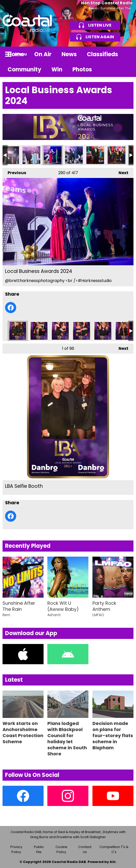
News (69, 54)
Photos (82, 69)
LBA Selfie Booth (18, 331)
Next (121, 172)
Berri (93, 8)
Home (16, 54)
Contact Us (85, 849)
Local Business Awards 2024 (10, 155)
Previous (14, 172)
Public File (39, 849)
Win (57, 69)
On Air (43, 54)
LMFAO (98, 615)
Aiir (113, 862)
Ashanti (54, 615)
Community (24, 69)
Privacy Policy (16, 849)
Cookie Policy (61, 849)
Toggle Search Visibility (126, 54)
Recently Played (28, 546)
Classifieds (102, 54)
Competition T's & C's (114, 849)
